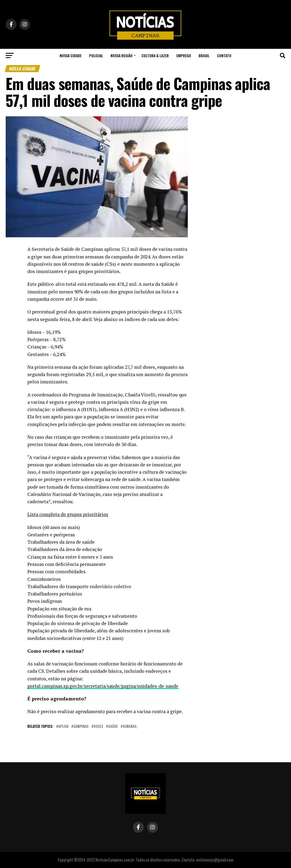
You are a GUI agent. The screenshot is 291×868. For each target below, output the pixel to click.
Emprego (184, 55)
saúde (113, 727)
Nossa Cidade (71, 55)
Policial (96, 55)
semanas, (130, 727)
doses (98, 727)
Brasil (204, 55)
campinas (81, 727)
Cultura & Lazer (155, 55)
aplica (63, 727)
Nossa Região (122, 55)
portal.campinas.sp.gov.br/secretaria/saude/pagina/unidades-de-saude (103, 686)
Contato (224, 55)
